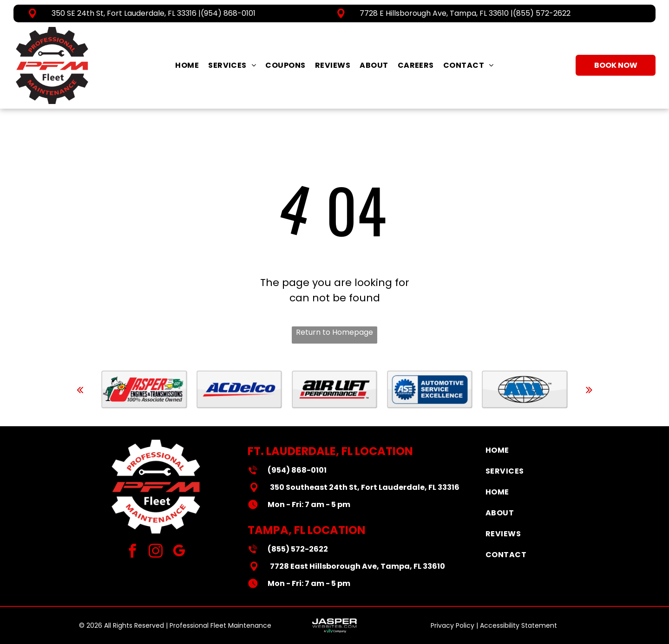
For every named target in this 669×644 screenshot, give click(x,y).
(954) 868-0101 (228, 13)
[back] (80, 390)
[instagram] (156, 552)
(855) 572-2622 (542, 13)
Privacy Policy (453, 625)
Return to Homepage (334, 332)
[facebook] (133, 552)
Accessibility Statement (518, 625)
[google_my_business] (179, 552)
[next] (589, 390)
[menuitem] (187, 65)
